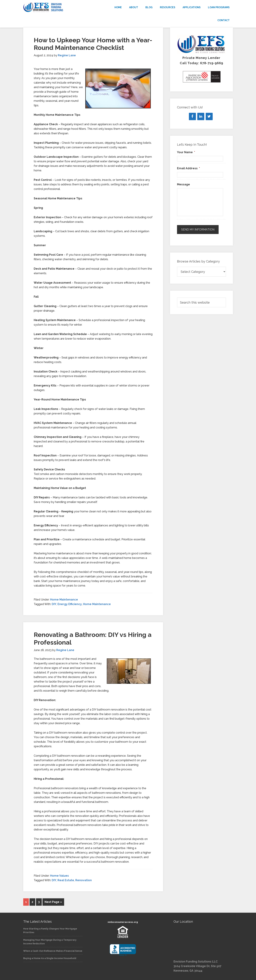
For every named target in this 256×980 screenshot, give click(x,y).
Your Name (186, 152)
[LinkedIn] (201, 116)
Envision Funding (55, 7)
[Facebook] (192, 116)
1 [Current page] (26, 902)
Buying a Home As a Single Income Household (50, 958)
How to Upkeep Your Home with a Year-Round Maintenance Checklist (93, 44)
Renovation (84, 880)
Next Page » (53, 902)
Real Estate (66, 880)
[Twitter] (209, 116)
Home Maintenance (64, 600)
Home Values (60, 876)
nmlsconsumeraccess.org (123, 922)
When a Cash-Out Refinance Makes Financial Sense (53, 951)
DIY (54, 604)
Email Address (188, 168)
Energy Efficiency (70, 604)
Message (183, 184)
